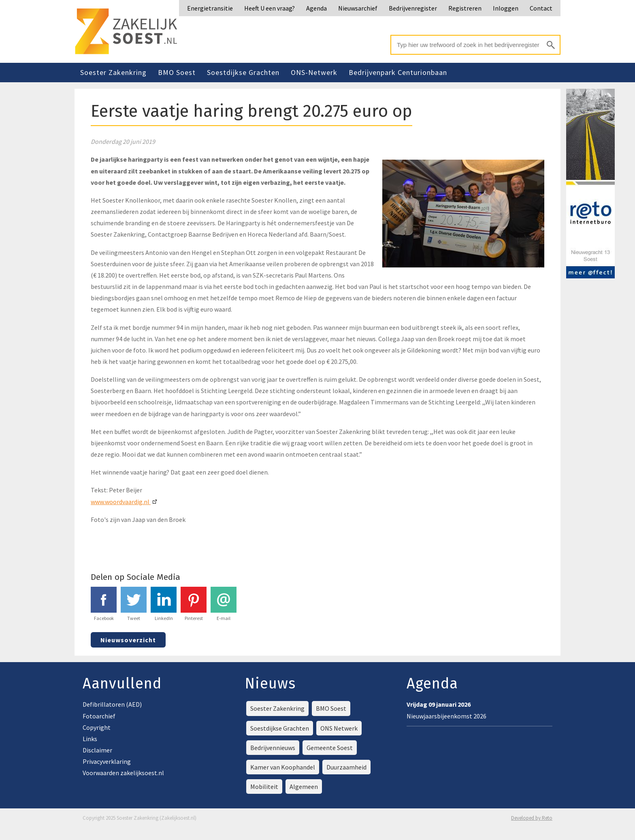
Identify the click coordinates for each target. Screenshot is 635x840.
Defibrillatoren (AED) (112, 704)
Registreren (465, 8)
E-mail (224, 604)
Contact (541, 8)
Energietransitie (210, 8)
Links (90, 739)
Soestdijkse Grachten (243, 72)
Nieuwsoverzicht (128, 640)
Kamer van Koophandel (283, 767)
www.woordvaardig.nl (121, 502)
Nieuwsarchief (358, 8)
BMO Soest (177, 72)
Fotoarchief (99, 716)
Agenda (316, 8)
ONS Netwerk (339, 728)
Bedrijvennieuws (273, 748)
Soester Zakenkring (113, 72)
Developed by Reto (532, 818)
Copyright (97, 727)
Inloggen (506, 8)
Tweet (134, 604)
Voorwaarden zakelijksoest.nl (123, 773)
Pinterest (194, 604)
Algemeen (304, 787)
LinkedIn (164, 604)
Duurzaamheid (346, 767)
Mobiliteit (264, 787)
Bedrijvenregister (413, 8)
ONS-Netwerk (314, 72)
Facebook (104, 604)
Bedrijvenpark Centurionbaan (398, 72)
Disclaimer (97, 750)
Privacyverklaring (107, 761)
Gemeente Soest (330, 748)
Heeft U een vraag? (270, 8)
